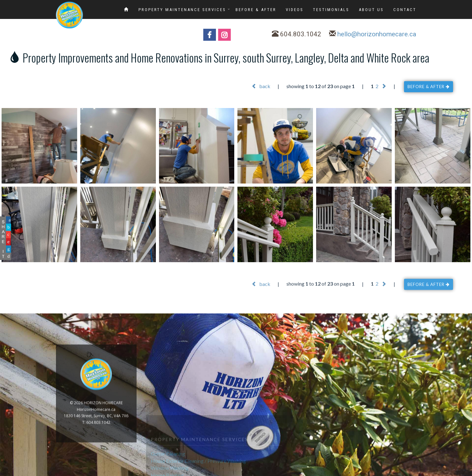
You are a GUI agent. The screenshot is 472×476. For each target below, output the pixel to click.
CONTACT (405, 10)
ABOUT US (371, 10)
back (261, 86)
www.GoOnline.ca (450, 472)
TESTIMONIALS (331, 10)
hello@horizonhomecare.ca (377, 35)
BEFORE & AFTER (256, 10)
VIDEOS (295, 10)
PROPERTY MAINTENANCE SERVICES (182, 10)
